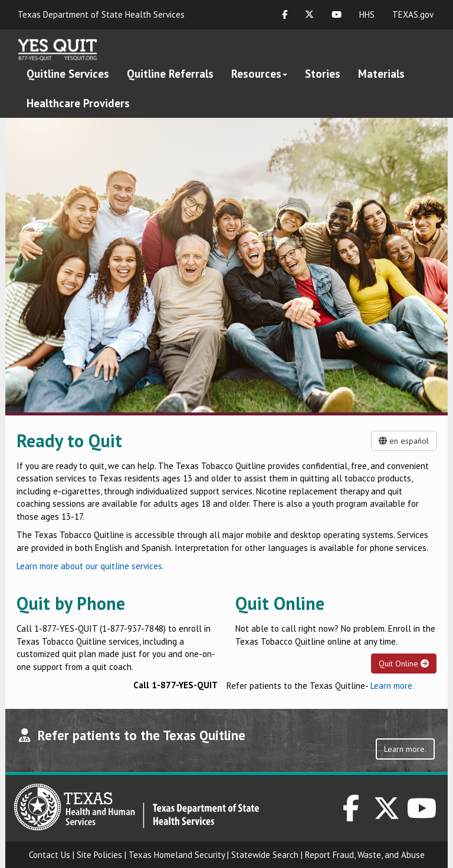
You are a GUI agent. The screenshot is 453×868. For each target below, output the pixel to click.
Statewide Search (265, 855)
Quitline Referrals (170, 74)
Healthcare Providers (78, 103)
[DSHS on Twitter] (387, 815)
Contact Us (50, 855)
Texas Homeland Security (177, 855)
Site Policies (99, 855)
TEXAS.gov (413, 14)
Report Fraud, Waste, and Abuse (365, 855)
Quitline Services (68, 74)
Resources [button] (259, 74)
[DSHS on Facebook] (351, 815)
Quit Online (404, 664)
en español (404, 441)
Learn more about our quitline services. (90, 566)
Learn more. (392, 686)
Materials (381, 74)
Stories (323, 74)
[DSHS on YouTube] (422, 815)
